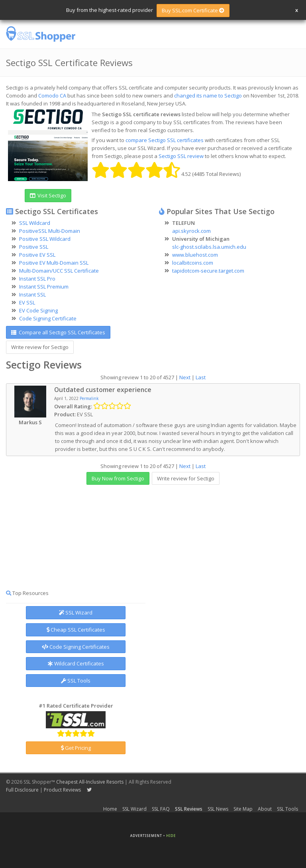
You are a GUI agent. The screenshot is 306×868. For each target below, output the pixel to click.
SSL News (218, 809)
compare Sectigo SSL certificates (165, 140)
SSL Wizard (76, 612)
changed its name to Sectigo (208, 96)
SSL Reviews (189, 809)
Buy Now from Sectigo (118, 478)
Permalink (89, 398)
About (265, 809)
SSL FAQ (161, 809)
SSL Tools (76, 681)
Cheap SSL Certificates (76, 630)
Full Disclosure (22, 790)
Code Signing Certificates (76, 647)
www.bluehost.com (195, 255)
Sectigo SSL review (181, 156)
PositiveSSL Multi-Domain (50, 231)
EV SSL (27, 302)
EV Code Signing (38, 310)
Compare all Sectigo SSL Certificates (58, 332)
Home (110, 809)
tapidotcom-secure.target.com (208, 271)
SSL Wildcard (35, 223)
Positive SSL (34, 247)
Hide (171, 836)
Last (201, 377)
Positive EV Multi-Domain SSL (54, 263)
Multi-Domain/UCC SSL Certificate (59, 271)
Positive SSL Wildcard (45, 239)
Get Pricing (76, 748)
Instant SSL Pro (37, 279)
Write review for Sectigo (40, 347)
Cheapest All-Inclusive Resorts (90, 782)
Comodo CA (52, 96)
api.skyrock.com (191, 231)
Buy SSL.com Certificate (193, 10)
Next (185, 377)
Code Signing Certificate (48, 318)
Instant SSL (32, 295)
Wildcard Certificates (76, 663)
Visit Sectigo (48, 195)
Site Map (243, 809)
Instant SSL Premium (44, 287)
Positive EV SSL (37, 255)
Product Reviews (62, 790)
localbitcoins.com (193, 263)
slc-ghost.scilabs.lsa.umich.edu (209, 247)
